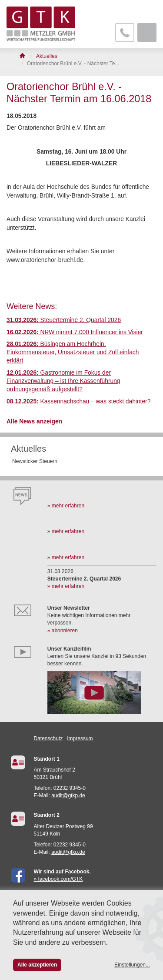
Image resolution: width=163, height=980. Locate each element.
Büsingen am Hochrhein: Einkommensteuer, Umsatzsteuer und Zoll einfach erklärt (73, 352)
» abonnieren (63, 631)
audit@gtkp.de (68, 795)
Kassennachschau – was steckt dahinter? (78, 401)
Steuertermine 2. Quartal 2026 (64, 320)
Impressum (80, 738)
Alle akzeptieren (37, 965)
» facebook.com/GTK (58, 879)
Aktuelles (28, 449)
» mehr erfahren (66, 506)
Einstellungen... (132, 965)
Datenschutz (48, 738)
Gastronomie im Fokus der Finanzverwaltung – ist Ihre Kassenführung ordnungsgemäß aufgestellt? (63, 381)
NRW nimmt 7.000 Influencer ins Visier (75, 332)
